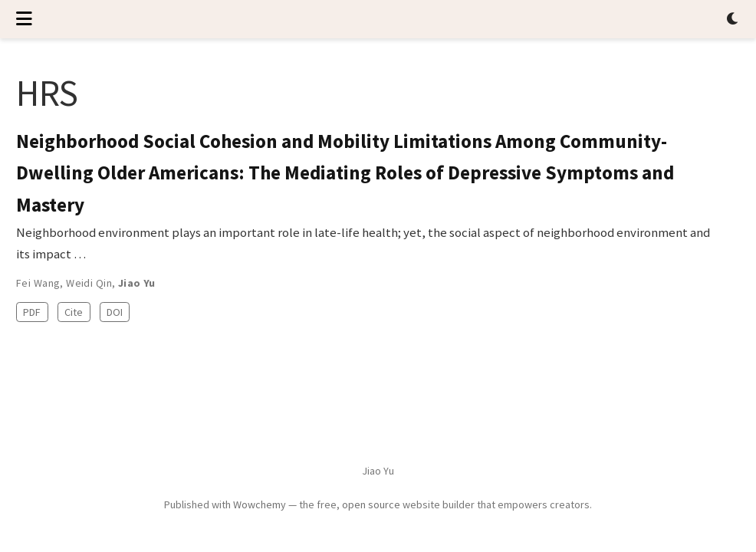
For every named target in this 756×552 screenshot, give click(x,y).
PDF (32, 312)
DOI (115, 312)
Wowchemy (260, 504)
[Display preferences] (733, 20)
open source (371, 504)
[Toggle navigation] (24, 19)
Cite (74, 312)
